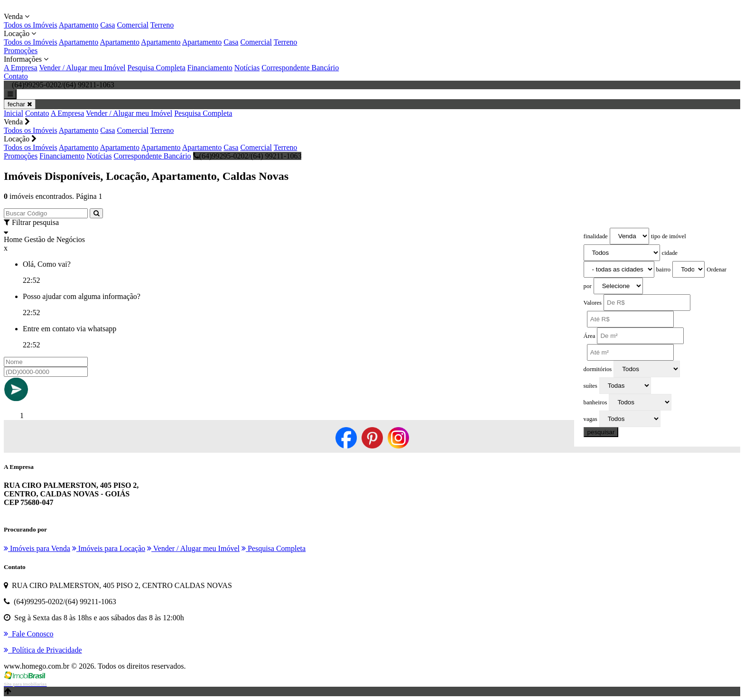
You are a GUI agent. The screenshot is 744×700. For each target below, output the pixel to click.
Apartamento (79, 25)
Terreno (162, 25)
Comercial (133, 25)
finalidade (596, 236)
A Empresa (21, 68)
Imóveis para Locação (109, 548)
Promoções (21, 51)
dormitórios (598, 369)
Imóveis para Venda (37, 548)
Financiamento (210, 68)
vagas (591, 419)
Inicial (14, 113)
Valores (593, 303)
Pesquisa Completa (157, 68)
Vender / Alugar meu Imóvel (82, 68)
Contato (16, 76)
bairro (664, 270)
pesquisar (601, 432)
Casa (107, 25)
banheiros (595, 402)
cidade (670, 253)
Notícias (247, 68)
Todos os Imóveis (31, 25)
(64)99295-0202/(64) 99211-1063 (247, 156)
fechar (20, 104)
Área (590, 336)
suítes (591, 386)
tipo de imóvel (669, 236)
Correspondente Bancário (300, 68)
